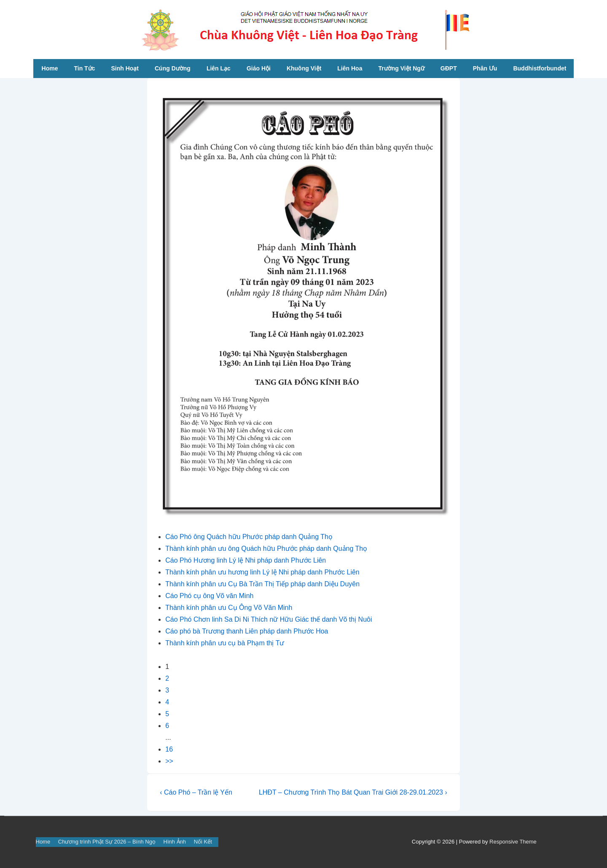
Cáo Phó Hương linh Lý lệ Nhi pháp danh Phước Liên (246, 560)
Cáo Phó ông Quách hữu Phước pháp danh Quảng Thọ (249, 537)
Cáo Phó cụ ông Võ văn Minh (209, 596)
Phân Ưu (485, 68)
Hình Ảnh (175, 842)
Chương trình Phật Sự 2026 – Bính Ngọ (107, 842)
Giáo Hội (259, 68)
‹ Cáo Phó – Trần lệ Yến (196, 792)
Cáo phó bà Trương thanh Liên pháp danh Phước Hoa (247, 631)
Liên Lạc (219, 68)
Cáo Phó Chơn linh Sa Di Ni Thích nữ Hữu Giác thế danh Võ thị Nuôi (269, 619)
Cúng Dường (173, 68)
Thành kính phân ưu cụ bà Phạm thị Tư (225, 643)
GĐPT (449, 68)
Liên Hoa (350, 68)
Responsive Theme (513, 842)
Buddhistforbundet (540, 68)
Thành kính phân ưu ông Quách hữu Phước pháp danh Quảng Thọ (266, 549)
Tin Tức (84, 68)
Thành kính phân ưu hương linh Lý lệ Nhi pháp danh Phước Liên (262, 572)
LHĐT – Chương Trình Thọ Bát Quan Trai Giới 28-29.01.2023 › (353, 792)
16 (169, 749)
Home (50, 68)
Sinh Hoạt (125, 68)
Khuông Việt (304, 68)
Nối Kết (203, 842)
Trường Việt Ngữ (401, 68)
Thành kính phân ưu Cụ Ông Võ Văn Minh (229, 608)
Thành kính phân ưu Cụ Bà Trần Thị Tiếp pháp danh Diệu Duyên (262, 584)
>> (169, 761)
